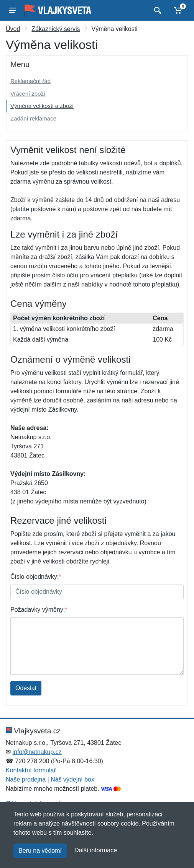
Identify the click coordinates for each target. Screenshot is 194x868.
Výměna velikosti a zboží (42, 106)
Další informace (96, 850)
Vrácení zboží (28, 94)
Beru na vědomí (40, 851)
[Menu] (13, 10)
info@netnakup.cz (37, 752)
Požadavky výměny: (39, 610)
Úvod (13, 29)
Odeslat (26, 688)
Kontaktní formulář (31, 770)
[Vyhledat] (157, 10)
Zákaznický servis (56, 29)
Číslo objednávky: (36, 577)
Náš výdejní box (72, 779)
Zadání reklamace (33, 118)
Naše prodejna (26, 779)
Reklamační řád (30, 81)
